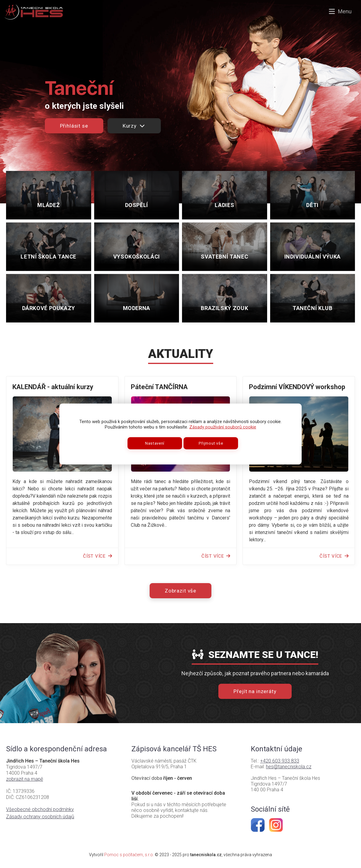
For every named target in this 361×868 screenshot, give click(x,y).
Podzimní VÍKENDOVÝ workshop (297, 387)
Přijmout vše (211, 443)
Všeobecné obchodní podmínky (40, 809)
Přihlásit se (74, 126)
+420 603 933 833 (280, 761)
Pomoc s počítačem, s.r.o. (129, 855)
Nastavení (155, 443)
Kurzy (134, 126)
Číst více (98, 556)
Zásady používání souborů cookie (223, 427)
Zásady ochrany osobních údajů (40, 817)
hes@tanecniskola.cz (289, 767)
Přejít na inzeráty (255, 691)
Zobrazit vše (180, 591)
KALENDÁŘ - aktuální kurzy (53, 387)
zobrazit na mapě (25, 779)
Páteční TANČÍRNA (159, 387)
